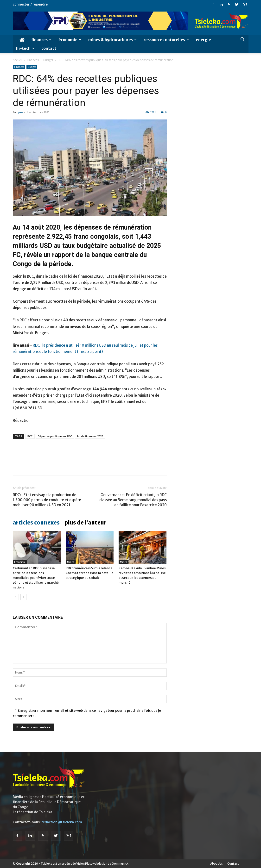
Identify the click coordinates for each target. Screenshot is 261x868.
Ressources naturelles (166, 40)
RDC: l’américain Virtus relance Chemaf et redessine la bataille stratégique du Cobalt (89, 573)
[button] (243, 40)
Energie (203, 40)
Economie (20, 562)
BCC (30, 436)
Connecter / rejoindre (30, 4)
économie (70, 40)
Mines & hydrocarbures (112, 40)
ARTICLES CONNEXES (36, 523)
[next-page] (23, 597)
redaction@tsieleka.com (62, 822)
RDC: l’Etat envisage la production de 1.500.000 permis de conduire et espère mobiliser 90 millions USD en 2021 (47, 500)
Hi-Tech (25, 48)
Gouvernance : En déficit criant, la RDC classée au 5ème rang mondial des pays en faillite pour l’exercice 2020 (133, 500)
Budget (48, 60)
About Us (216, 864)
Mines (71, 562)
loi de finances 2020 (90, 436)
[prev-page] (16, 597)
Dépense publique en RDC (55, 436)
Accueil (18, 60)
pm (20, 112)
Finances (41, 40)
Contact (49, 48)
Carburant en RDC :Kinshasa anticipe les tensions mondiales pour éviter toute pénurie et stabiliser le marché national (36, 578)
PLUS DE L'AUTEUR (85, 523)
